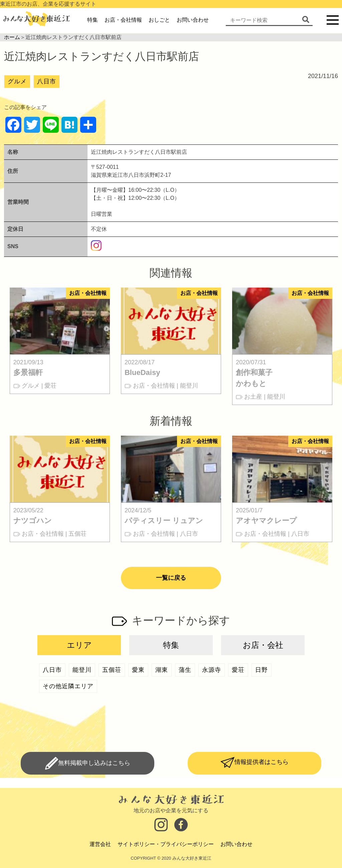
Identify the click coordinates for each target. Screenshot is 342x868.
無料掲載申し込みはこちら (94, 763)
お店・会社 (263, 645)
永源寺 (212, 670)
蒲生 (185, 670)
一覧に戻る (171, 578)
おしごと (159, 20)
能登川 (82, 670)
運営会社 (100, 844)
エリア (79, 645)
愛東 (138, 670)
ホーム (12, 37)
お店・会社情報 (123, 20)
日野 (262, 670)
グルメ (17, 81)
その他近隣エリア (68, 686)
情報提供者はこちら (262, 762)
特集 (93, 20)
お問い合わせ (193, 20)
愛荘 (238, 670)
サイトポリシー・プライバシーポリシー (166, 844)
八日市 (47, 81)
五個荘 (112, 670)
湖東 (162, 670)
